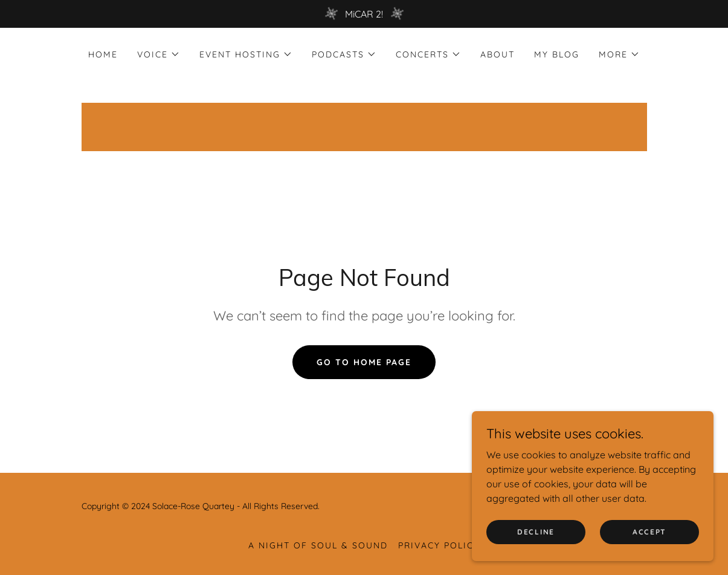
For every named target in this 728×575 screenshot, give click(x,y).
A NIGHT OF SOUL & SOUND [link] (318, 545)
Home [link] (103, 54)
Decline (536, 532)
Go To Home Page (364, 362)
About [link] (498, 54)
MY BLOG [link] (557, 54)
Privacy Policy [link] (439, 545)
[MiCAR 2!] (364, 14)
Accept (649, 532)
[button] (159, 54)
